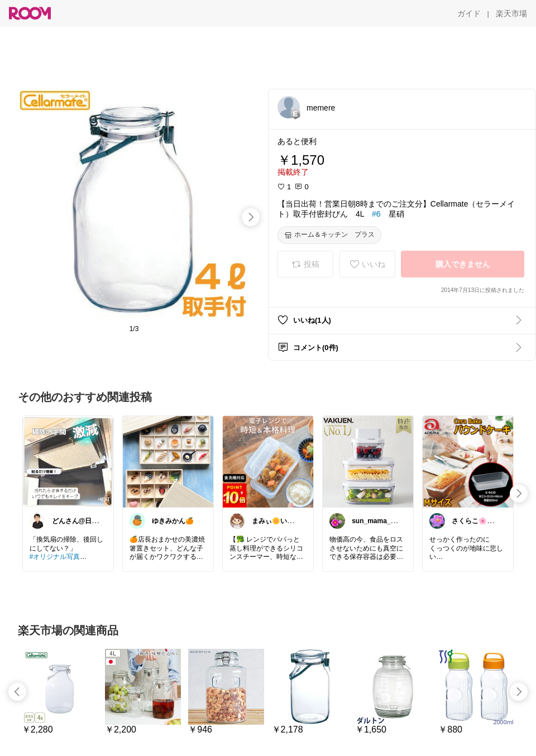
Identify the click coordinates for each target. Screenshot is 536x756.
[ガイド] (469, 13)
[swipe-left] (17, 692)
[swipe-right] (251, 217)
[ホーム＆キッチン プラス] (329, 235)
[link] (68, 461)
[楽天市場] (511, 13)
